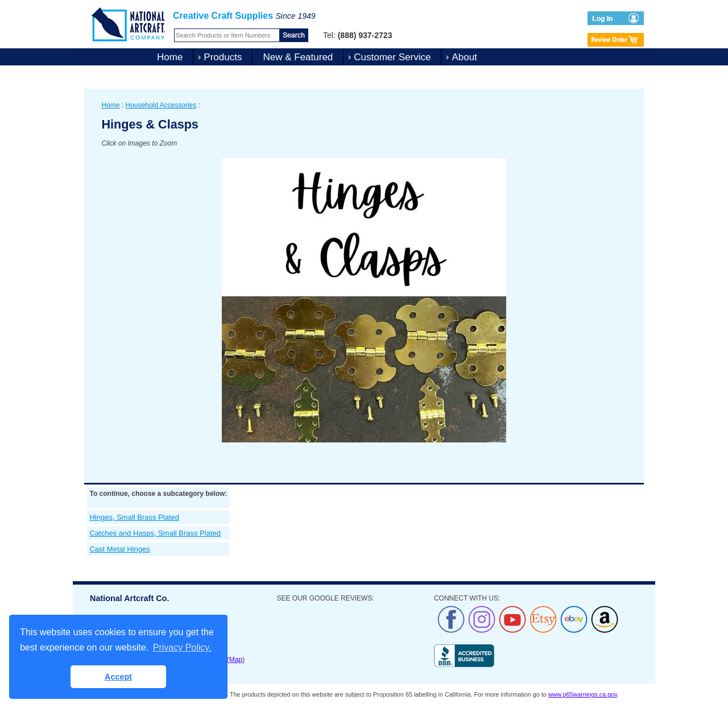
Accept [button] (118, 677)
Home (170, 57)
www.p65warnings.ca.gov (583, 694)
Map (236, 660)
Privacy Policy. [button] (182, 647)
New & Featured (298, 57)
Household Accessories (161, 105)
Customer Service (392, 57)
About (464, 57)
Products (223, 57)
